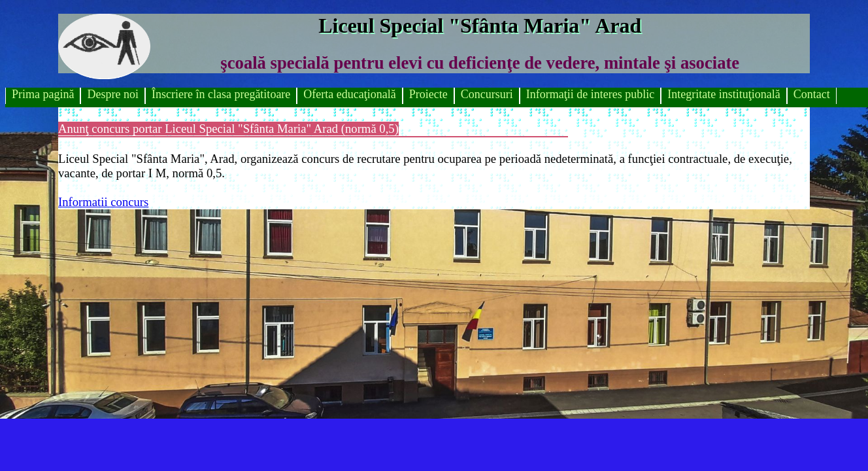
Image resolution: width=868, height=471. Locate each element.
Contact (812, 94)
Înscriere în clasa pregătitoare (221, 94)
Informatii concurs (103, 202)
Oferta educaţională (349, 94)
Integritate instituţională (724, 94)
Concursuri (487, 94)
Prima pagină (43, 94)
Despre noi (112, 94)
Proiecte (428, 94)
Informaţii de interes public (590, 94)
